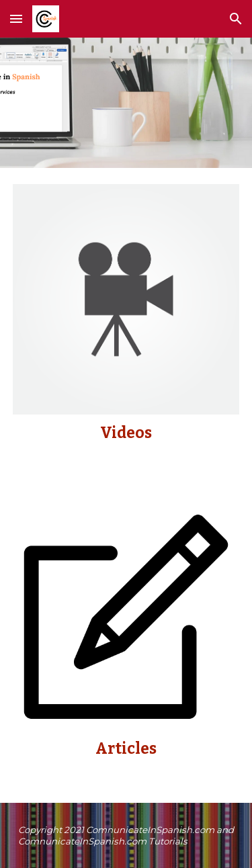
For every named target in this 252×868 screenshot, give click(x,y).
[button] (16, 18)
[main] (126, 433)
